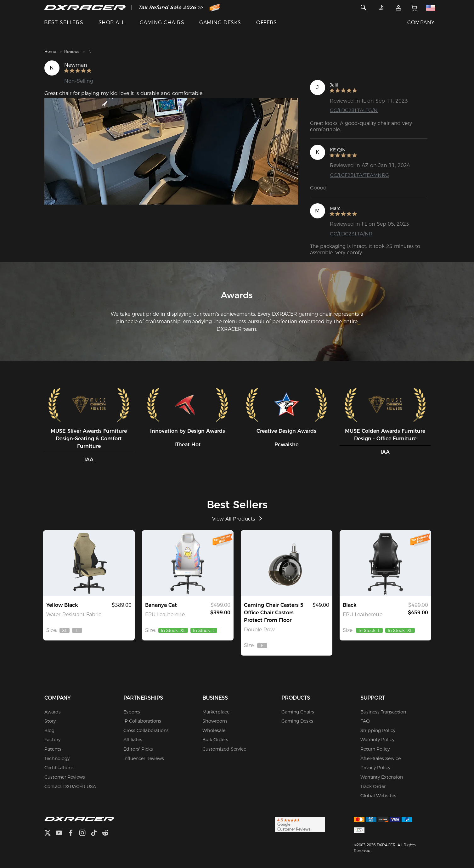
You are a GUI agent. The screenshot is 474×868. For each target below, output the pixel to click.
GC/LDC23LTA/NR (351, 234)
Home (50, 51)
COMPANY (421, 23)
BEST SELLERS (64, 23)
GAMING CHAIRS (162, 23)
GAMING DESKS (220, 23)
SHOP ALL (112, 23)
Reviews (72, 51)
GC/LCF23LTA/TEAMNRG (360, 175)
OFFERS (267, 23)
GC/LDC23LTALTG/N (354, 110)
